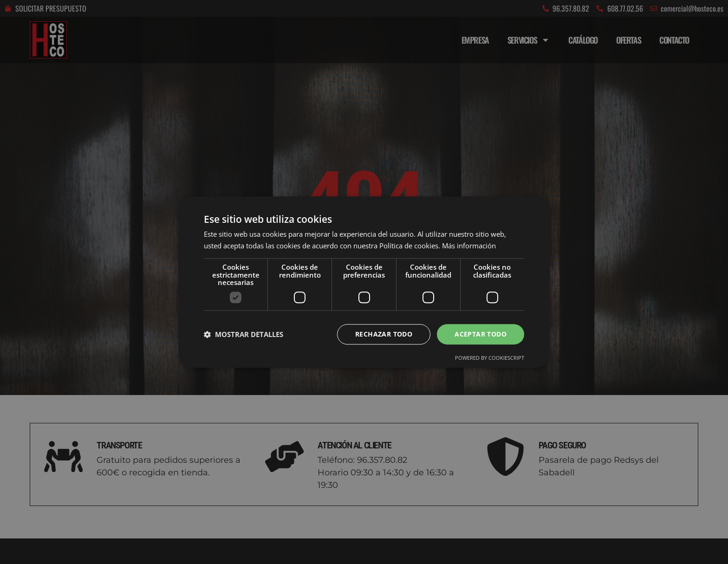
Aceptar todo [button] (481, 334)
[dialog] (364, 282)
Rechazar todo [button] (384, 334)
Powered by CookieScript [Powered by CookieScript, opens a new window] (490, 358)
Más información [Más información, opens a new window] (469, 246)
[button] (244, 334)
